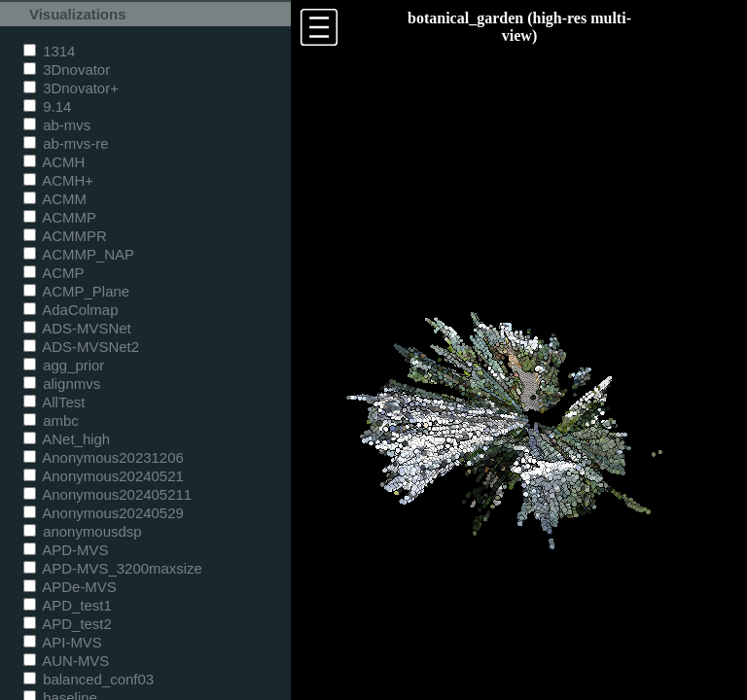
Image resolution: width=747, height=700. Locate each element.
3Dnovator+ (71, 88)
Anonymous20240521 (104, 476)
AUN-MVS (66, 661)
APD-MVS (66, 550)
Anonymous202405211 (107, 494)
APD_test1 (68, 605)
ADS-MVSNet (77, 328)
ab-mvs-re (66, 143)
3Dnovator (67, 70)
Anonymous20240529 (104, 513)
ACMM (55, 199)
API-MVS (63, 642)
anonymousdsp (83, 531)
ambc (51, 420)
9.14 (47, 106)
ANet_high (67, 439)
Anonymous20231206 (104, 457)
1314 (49, 51)
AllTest (54, 402)
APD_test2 (68, 624)
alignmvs (62, 384)
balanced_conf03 (89, 679)
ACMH (54, 162)
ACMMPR (65, 236)
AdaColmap (71, 310)
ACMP (54, 273)
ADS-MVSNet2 (81, 347)
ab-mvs (57, 125)
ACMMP (60, 217)
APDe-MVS (70, 587)
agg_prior (64, 365)
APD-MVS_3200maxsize (113, 568)
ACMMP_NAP (79, 254)
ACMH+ (58, 180)
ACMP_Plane (76, 291)
